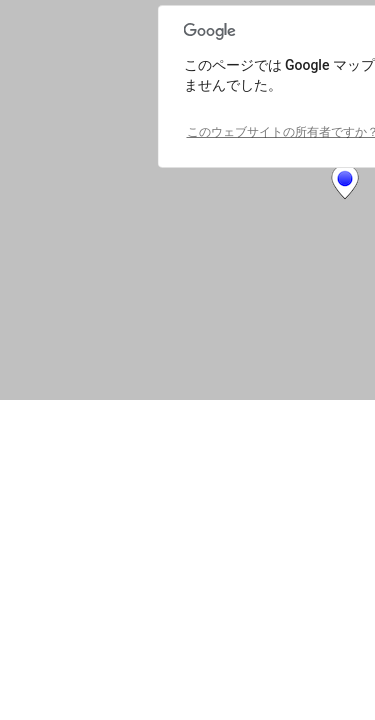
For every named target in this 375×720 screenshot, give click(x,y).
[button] (345, 182)
